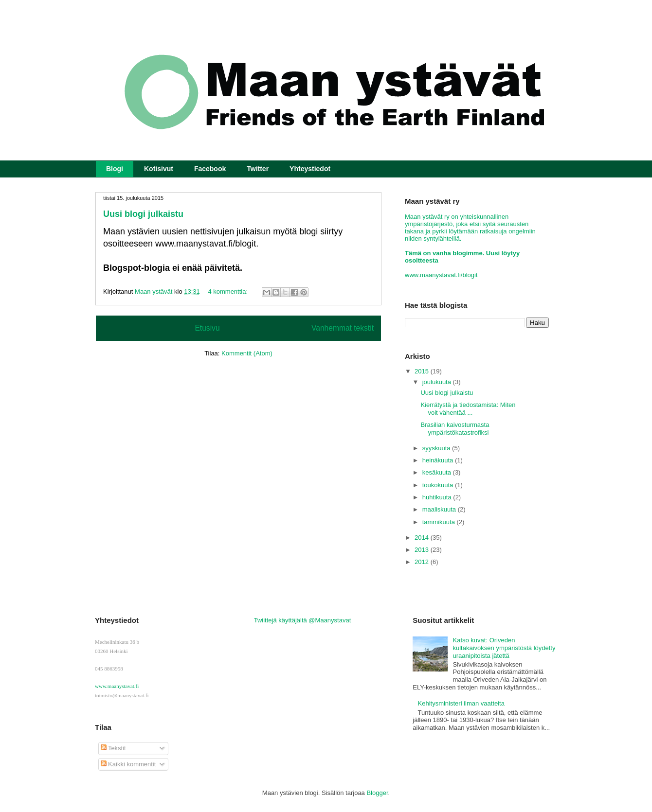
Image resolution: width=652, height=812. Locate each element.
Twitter (258, 169)
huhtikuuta (438, 497)
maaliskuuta (440, 509)
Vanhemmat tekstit (343, 328)
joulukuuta (438, 382)
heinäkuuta (439, 460)
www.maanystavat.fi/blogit (441, 275)
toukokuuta (439, 485)
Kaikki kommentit (128, 764)
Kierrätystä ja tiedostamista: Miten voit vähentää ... (468, 409)
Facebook (210, 169)
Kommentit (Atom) (247, 353)
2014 (423, 538)
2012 (423, 562)
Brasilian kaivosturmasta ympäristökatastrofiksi (455, 429)
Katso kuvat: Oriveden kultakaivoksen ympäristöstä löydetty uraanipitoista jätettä (504, 648)
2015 (423, 371)
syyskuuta (437, 448)
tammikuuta (440, 522)
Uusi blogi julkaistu (143, 214)
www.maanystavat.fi (117, 686)
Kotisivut (159, 169)
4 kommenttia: (228, 291)
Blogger (377, 793)
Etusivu (207, 328)
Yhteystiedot (310, 169)
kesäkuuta (438, 472)
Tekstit (113, 748)
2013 (423, 550)
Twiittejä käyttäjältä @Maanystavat (303, 620)
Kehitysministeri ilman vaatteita (461, 703)
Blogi (115, 169)
